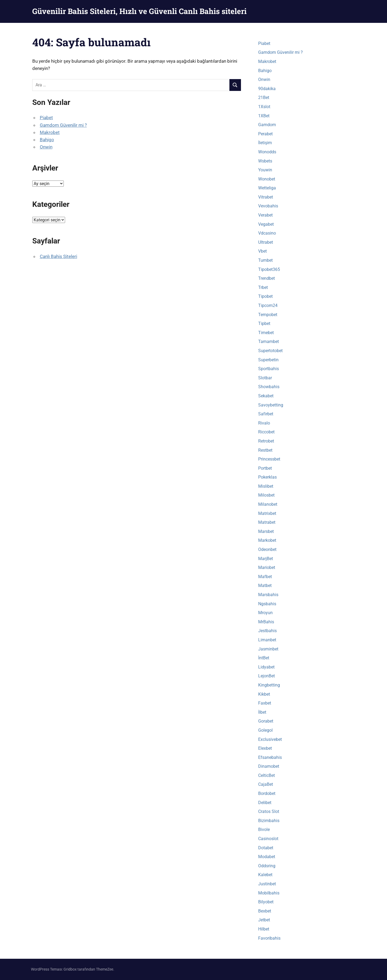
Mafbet (265, 577)
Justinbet (267, 884)
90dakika (267, 89)
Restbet (265, 450)
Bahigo (47, 140)
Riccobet (266, 432)
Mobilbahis (269, 893)
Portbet (265, 468)
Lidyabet (266, 667)
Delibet (265, 803)
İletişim (265, 143)
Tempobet (268, 315)
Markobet (267, 540)
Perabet (265, 134)
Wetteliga (267, 188)
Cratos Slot (269, 811)
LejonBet (267, 676)
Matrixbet (267, 513)
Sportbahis (269, 369)
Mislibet (266, 486)
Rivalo (264, 423)
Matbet (265, 585)
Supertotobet (270, 351)
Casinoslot (268, 839)
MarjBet (266, 559)
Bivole (264, 829)
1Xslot (264, 107)
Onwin (46, 147)
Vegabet (266, 224)
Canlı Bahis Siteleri (58, 256)
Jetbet (264, 920)
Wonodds (267, 152)
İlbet (262, 712)
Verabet (265, 215)
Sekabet (266, 396)
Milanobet (268, 504)
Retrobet (266, 441)
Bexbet (265, 911)
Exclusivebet (270, 739)
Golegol (265, 730)
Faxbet (265, 703)
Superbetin (268, 360)
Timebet (266, 333)
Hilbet (264, 929)
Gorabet (266, 721)
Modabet (267, 857)
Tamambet (269, 342)
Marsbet (266, 531)
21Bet (264, 98)
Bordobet (267, 793)
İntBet (264, 658)
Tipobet (265, 296)
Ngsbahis (267, 604)
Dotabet (266, 848)
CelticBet (267, 775)
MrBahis (266, 622)
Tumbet (265, 260)
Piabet (46, 118)
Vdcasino (267, 233)
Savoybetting (271, 405)
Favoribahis (269, 938)
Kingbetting (269, 685)
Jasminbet (268, 649)
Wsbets (265, 161)
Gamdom (267, 125)
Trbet (263, 287)
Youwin (265, 170)
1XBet (264, 116)
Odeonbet (267, 549)
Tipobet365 (269, 269)
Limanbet (267, 640)
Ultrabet (266, 242)
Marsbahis (268, 595)
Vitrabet (266, 197)
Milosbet (266, 495)
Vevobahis (268, 206)
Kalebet (265, 875)
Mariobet (267, 567)
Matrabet (267, 522)
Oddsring (267, 866)
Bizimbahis (269, 821)
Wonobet (267, 179)
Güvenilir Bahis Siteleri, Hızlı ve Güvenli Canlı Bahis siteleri (139, 11)
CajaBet (266, 784)
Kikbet (264, 694)
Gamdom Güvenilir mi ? (63, 125)
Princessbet (269, 459)
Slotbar (265, 378)
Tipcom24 (268, 305)
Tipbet (264, 323)
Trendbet (267, 278)
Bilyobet (266, 902)
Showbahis (269, 387)
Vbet (262, 251)
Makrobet (50, 132)
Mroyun (265, 613)
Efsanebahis (270, 757)
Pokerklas (267, 477)
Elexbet (265, 748)
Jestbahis (267, 631)
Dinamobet (269, 766)
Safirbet (266, 414)
